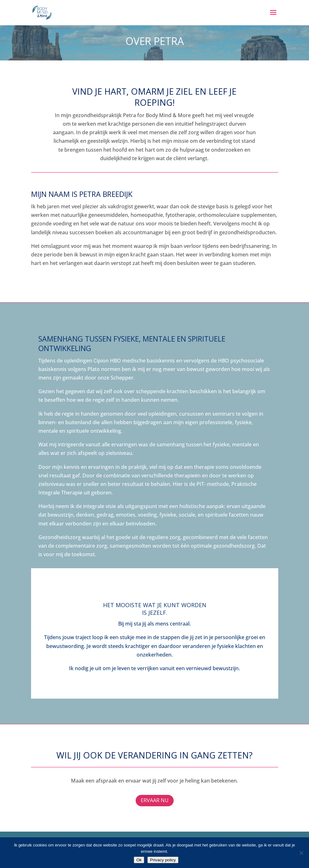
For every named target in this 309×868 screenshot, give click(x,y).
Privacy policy (163, 860)
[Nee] (301, 853)
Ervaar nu (155, 800)
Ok (139, 860)
